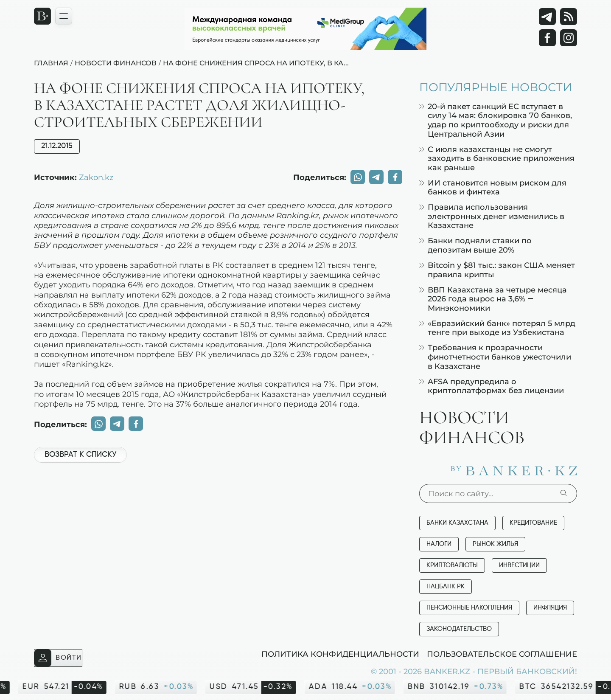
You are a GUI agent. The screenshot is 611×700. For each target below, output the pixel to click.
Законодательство (459, 629)
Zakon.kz (96, 177)
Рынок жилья (495, 544)
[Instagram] (569, 38)
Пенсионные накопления (469, 608)
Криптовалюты (452, 565)
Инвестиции (519, 565)
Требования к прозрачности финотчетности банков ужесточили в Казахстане (495, 357)
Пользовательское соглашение (502, 654)
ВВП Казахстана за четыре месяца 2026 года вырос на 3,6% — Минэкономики (493, 299)
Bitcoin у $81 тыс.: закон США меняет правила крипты (497, 270)
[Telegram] (547, 17)
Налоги (439, 544)
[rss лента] (569, 17)
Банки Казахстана (457, 523)
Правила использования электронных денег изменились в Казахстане (492, 216)
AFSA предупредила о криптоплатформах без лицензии (492, 386)
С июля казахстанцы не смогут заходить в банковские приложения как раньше (497, 158)
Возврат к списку (80, 455)
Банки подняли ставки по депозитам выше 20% (475, 245)
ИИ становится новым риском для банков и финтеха (493, 187)
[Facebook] (547, 38)
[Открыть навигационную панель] (64, 16)
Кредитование (533, 523)
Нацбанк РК (446, 586)
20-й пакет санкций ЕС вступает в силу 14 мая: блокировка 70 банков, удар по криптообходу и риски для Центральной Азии (496, 120)
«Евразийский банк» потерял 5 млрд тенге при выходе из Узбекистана (497, 328)
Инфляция (550, 608)
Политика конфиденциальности (340, 654)
